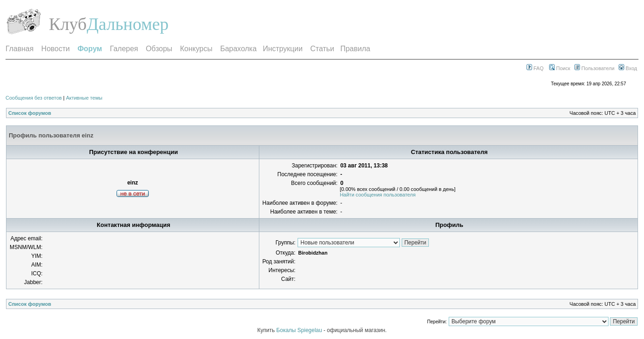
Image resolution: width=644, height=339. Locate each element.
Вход (628, 68)
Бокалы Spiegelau (300, 330)
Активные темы (84, 98)
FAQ (535, 68)
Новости (56, 49)
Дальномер (128, 24)
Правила (355, 49)
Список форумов (30, 113)
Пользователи (594, 68)
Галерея (124, 49)
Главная (20, 49)
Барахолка (238, 49)
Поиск (560, 68)
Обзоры (159, 49)
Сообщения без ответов (34, 98)
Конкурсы (196, 49)
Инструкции (282, 49)
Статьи (322, 49)
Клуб (68, 24)
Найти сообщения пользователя (378, 195)
